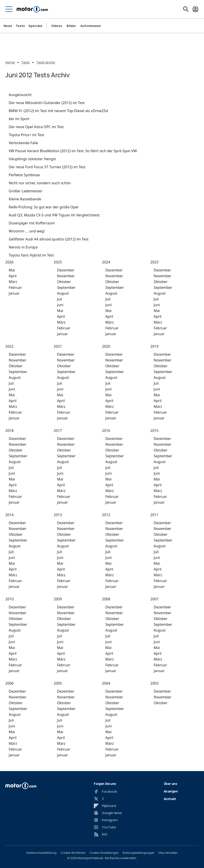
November (66, 276)
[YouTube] (105, 827)
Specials (35, 26)
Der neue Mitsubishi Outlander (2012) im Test (47, 103)
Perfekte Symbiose (24, 175)
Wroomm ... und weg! (27, 231)
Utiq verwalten (168, 853)
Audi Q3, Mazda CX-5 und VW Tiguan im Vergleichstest (54, 215)
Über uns (170, 784)
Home (10, 62)
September (66, 287)
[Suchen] (186, 9)
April (13, 276)
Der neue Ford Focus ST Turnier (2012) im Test (47, 167)
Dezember (66, 270)
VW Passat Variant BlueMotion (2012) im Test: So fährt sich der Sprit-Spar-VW (73, 151)
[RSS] (101, 834)
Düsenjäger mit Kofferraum (32, 223)
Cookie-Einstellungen (104, 853)
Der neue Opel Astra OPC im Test (36, 127)
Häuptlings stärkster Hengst (32, 159)
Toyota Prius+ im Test (26, 135)
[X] (99, 799)
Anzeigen (171, 791)
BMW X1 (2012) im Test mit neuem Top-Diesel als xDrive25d (58, 111)
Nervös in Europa (23, 247)
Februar (15, 287)
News (8, 26)
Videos (57, 26)
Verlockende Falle (23, 143)
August (63, 293)
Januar (14, 293)
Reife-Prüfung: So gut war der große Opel (43, 207)
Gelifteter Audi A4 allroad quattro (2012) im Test (49, 239)
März (13, 282)
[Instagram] (106, 820)
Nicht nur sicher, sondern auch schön (40, 183)
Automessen (91, 26)
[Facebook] (105, 792)
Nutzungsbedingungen (139, 853)
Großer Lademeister (26, 191)
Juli (60, 299)
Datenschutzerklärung (41, 853)
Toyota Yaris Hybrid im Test (31, 255)
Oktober (64, 282)
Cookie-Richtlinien (73, 853)
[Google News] (108, 813)
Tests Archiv (46, 62)
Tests (20, 26)
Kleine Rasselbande (25, 199)
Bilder (71, 26)
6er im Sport (19, 119)
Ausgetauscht (20, 95)
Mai (12, 270)
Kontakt (170, 799)
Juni (60, 305)
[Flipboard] (105, 806)
